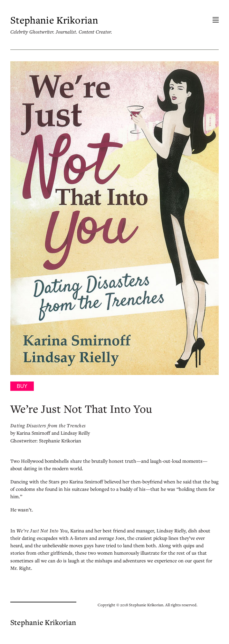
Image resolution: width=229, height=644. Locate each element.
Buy (22, 386)
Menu (216, 20)
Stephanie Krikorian (54, 20)
